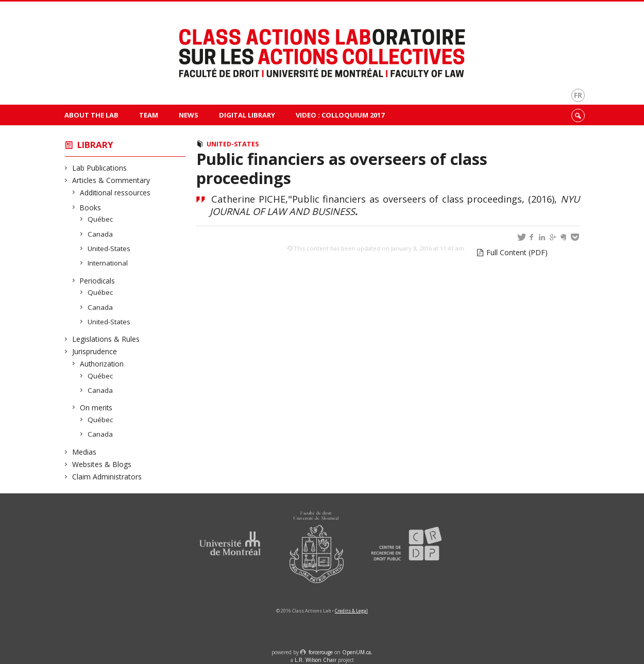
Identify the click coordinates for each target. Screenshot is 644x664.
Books (91, 207)
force (321, 652)
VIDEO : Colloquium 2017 (340, 115)
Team (149, 115)
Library (95, 145)
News (189, 115)
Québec (100, 219)
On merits (96, 408)
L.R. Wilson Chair (316, 660)
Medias (84, 452)
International (108, 263)
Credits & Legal (351, 611)
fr (578, 95)
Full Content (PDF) (517, 252)
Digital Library (247, 115)
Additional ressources (115, 193)
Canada (100, 234)
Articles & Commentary (111, 180)
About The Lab (91, 115)
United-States (109, 248)
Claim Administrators (107, 477)
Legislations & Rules (106, 339)
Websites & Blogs (102, 464)
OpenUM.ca (357, 652)
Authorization (102, 364)
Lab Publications (100, 168)
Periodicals (98, 281)
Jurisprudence (95, 351)
